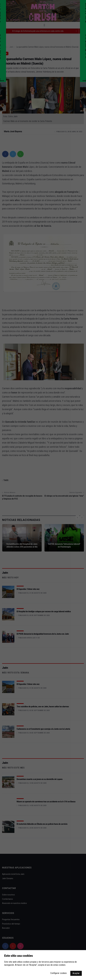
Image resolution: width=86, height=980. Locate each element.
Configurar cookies (59, 973)
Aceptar (76, 973)
